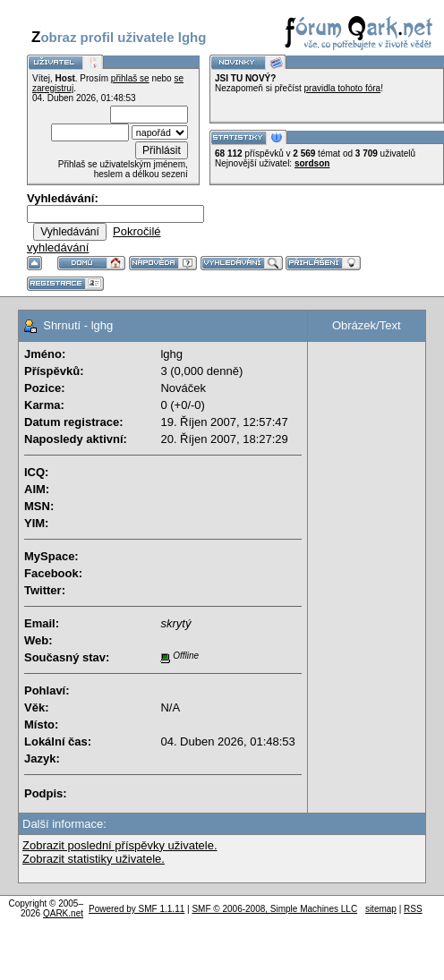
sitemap (381, 909)
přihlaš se (130, 78)
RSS (413, 909)
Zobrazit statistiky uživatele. (94, 859)
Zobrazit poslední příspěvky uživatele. (120, 845)
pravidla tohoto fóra (343, 88)
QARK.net (63, 913)
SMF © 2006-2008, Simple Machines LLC (274, 909)
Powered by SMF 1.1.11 (137, 909)
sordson (312, 163)
